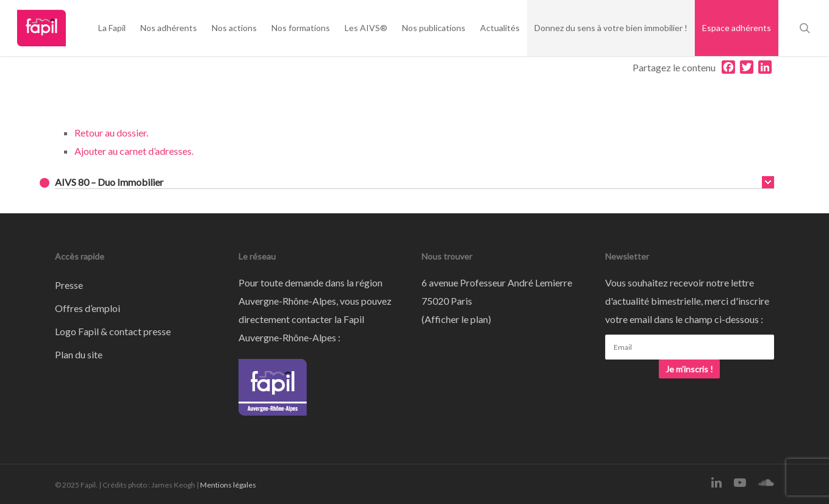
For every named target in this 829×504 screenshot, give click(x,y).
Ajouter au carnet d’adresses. (134, 151)
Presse (69, 285)
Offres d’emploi (88, 308)
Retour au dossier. (111, 133)
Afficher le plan (456, 319)
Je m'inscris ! (689, 369)
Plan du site (79, 354)
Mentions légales (228, 485)
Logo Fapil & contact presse (113, 331)
